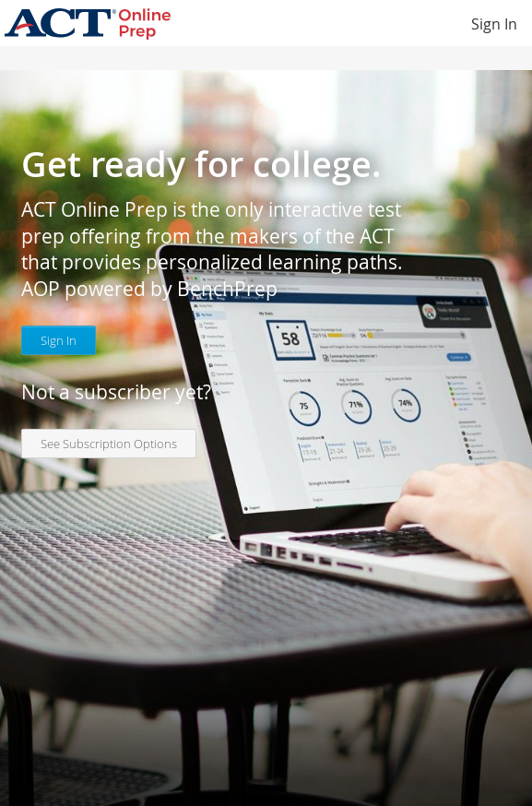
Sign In (494, 24)
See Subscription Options (109, 444)
